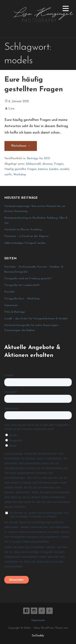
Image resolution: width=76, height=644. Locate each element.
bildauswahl (33, 164)
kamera (43, 169)
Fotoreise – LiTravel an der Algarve (26, 236)
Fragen (59, 164)
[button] (66, 9)
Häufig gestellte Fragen (20, 169)
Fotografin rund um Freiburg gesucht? (28, 279)
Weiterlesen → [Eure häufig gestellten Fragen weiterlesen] (21, 146)
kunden (54, 169)
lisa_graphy (34, 611)
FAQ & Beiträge (15, 312)
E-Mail (42, 611)
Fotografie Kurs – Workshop (22, 299)
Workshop (20, 175)
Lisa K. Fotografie (26, 611)
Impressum (11, 305)
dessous (47, 164)
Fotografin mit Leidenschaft (22, 285)
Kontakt (10, 292)
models (65, 169)
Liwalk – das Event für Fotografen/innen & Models (36, 319)
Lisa (11, 109)
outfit (8, 175)
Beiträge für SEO (39, 158)
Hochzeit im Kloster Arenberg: (23, 230)
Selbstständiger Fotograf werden (25, 243)
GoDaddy (38, 636)
